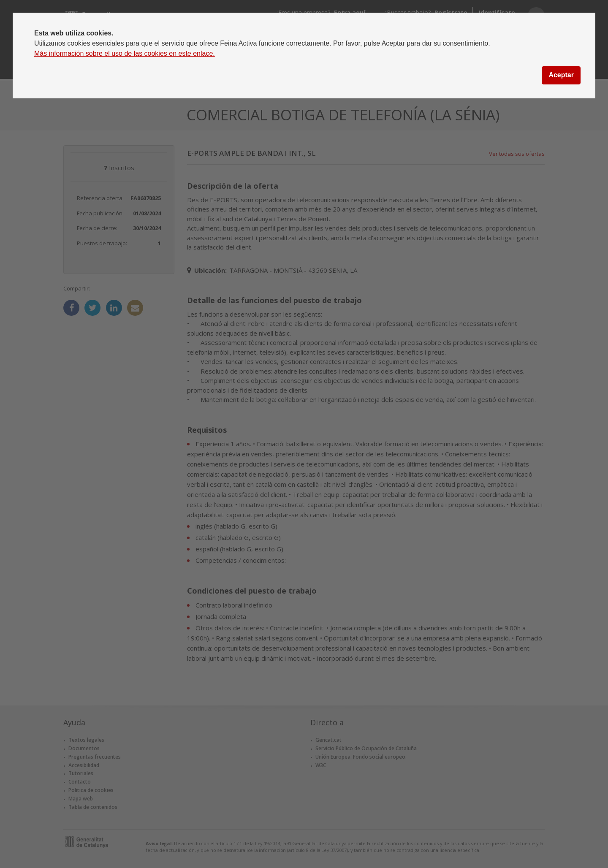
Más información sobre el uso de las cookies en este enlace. (125, 53)
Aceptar (561, 75)
